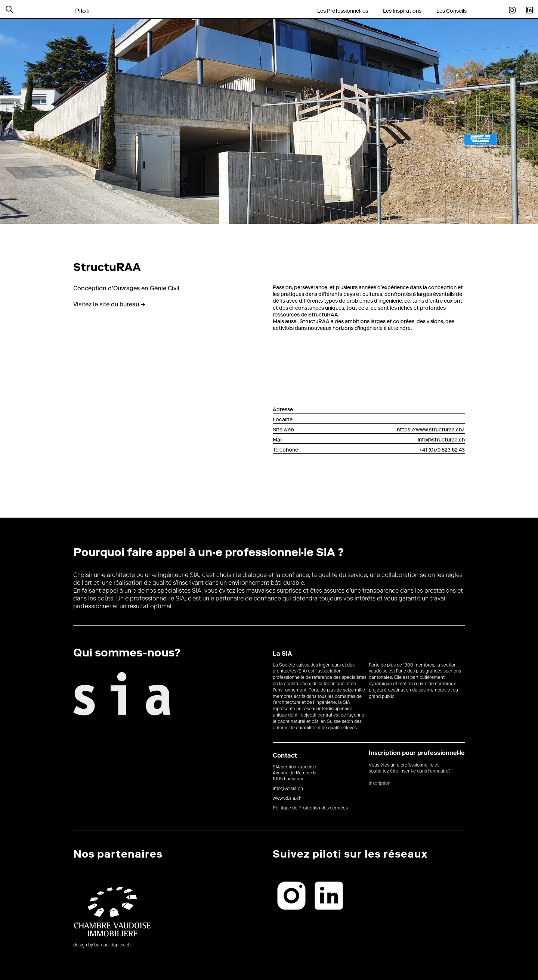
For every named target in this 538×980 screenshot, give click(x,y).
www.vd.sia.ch (287, 799)
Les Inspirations (402, 11)
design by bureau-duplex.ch (102, 945)
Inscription (380, 784)
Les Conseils (452, 11)
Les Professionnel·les (343, 11)
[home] (82, 7)
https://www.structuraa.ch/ (431, 430)
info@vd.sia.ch (288, 789)
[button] (19, 9)
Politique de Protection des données (310, 808)
